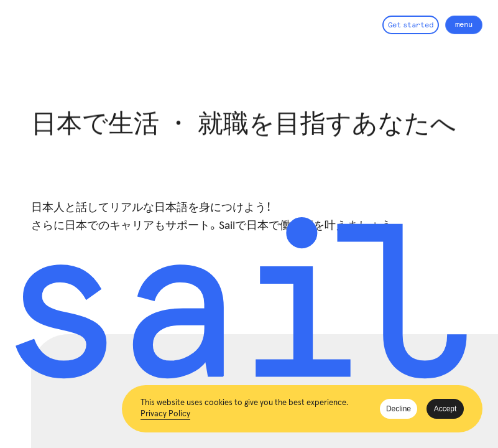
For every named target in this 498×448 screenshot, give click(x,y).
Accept (445, 409)
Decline (399, 409)
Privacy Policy (165, 414)
